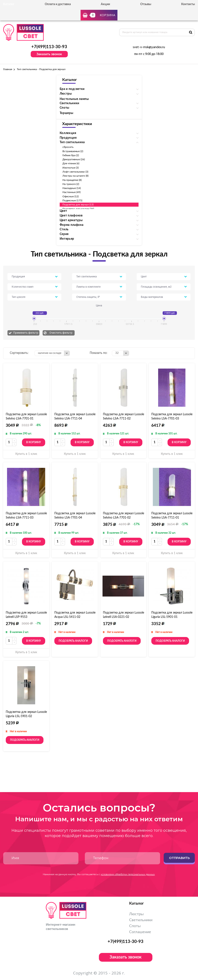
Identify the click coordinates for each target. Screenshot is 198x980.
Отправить (179, 858)
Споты (135, 926)
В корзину (34, 442)
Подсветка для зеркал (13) (78, 205)
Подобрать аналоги (73, 641)
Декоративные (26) (74, 159)
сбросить (68, 147)
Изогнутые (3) (71, 168)
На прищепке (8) (72, 180)
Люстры (136, 914)
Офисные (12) (71, 196)
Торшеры (66, 113)
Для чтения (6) (71, 163)
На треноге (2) (71, 184)
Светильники (141, 920)
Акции (105, 4)
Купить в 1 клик (26, 454)
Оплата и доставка (58, 4)
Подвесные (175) (72, 200)
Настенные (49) (72, 192)
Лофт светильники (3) (75, 172)
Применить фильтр (26, 333)
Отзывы (146, 4)
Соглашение (140, 932)
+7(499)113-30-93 (49, 47)
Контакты (188, 4)
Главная (8, 69)
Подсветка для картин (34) (78, 209)
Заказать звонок (49, 54)
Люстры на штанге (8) (75, 176)
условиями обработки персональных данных (128, 874)
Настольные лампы (74, 99)
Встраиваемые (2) (73, 151)
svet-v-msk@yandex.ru (149, 47)
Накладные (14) (72, 188)
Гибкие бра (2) (71, 155)
